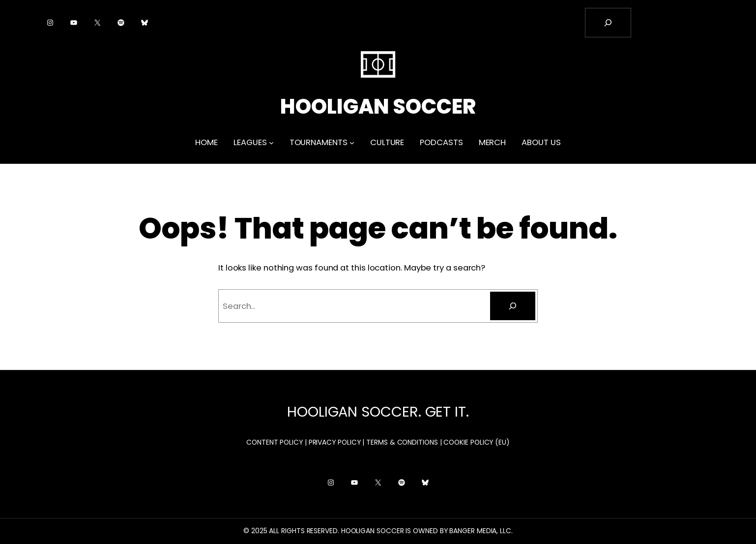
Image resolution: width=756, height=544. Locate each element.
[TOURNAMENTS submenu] (352, 143)
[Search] (513, 306)
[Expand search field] (608, 23)
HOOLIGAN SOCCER (378, 106)
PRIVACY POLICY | (337, 442)
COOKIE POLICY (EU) (477, 442)
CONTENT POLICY (275, 442)
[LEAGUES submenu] (271, 143)
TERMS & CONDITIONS (402, 442)
